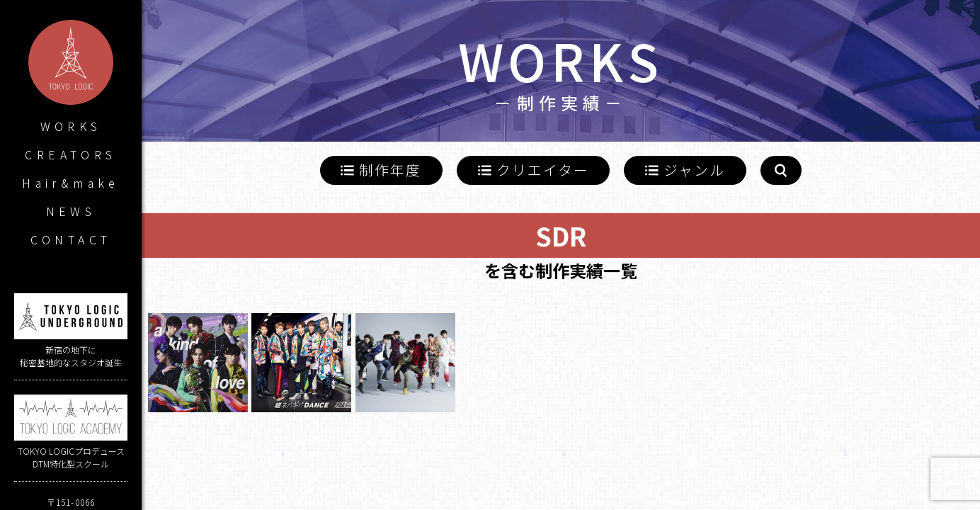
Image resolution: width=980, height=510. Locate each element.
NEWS (71, 211)
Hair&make (71, 183)
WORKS (71, 126)
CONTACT (71, 239)
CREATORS (70, 154)
